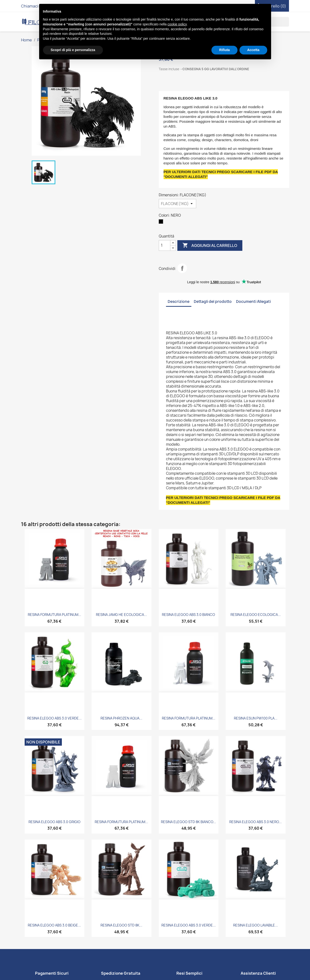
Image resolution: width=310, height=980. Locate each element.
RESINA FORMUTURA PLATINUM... (54, 615)
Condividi (182, 268)
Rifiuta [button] (224, 50)
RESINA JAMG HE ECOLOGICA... (121, 615)
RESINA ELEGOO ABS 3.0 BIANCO (188, 615)
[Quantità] (165, 245)
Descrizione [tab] (179, 302)
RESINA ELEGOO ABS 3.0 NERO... (256, 822)
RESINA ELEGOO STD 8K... (121, 925)
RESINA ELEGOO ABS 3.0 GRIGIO (54, 822)
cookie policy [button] (177, 24)
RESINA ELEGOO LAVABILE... (256, 925)
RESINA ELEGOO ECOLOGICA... (256, 615)
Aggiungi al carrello (210, 245)
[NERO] (162, 223)
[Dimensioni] (177, 204)
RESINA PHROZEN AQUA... (121, 718)
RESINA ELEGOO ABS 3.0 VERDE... (54, 718)
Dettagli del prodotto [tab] (213, 302)
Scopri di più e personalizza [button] (73, 50)
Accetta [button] (253, 50)
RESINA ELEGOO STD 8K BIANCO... (188, 822)
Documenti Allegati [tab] (253, 302)
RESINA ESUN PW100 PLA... (256, 718)
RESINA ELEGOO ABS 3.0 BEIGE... (54, 925)
